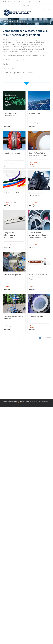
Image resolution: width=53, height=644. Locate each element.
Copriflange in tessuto (12, 153)
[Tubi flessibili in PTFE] (14, 180)
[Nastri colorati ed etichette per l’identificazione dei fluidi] (39, 262)
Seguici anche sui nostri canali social (40, 2)
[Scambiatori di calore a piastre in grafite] (39, 180)
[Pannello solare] (39, 101)
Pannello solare (35, 114)
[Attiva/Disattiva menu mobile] (49, 10)
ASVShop (8, 123)
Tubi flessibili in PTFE (12, 193)
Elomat (8, 286)
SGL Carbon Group (34, 163)
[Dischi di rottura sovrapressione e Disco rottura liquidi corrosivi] (39, 220)
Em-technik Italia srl (9, 203)
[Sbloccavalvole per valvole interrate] (14, 304)
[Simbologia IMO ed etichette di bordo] (14, 101)
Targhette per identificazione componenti (10, 235)
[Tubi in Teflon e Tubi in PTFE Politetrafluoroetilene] (39, 140)
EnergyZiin (33, 123)
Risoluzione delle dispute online (27, 403)
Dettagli (8, 126)
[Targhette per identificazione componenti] (14, 220)
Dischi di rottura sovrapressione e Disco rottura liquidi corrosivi (37, 235)
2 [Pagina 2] (43, 338)
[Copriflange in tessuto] (14, 140)
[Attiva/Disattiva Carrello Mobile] (45, 10)
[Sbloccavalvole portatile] (14, 262)
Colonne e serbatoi (36, 316)
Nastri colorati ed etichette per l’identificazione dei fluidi (39, 277)
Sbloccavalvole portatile (13, 275)
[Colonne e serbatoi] (39, 304)
